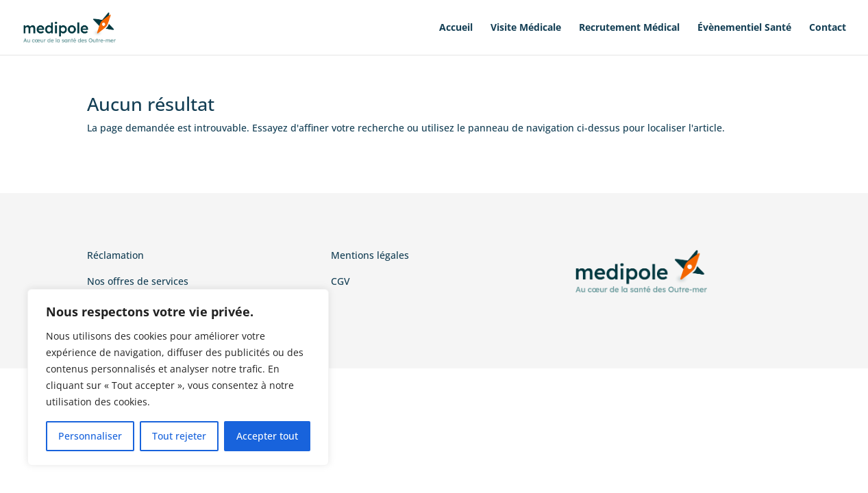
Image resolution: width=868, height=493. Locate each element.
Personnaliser (90, 436)
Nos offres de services (138, 281)
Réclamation (115, 255)
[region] (178, 377)
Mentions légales (370, 255)
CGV (340, 281)
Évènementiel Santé (744, 28)
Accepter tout (267, 436)
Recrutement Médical (629, 28)
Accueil (456, 28)
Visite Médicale (526, 28)
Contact (828, 28)
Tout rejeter (179, 436)
